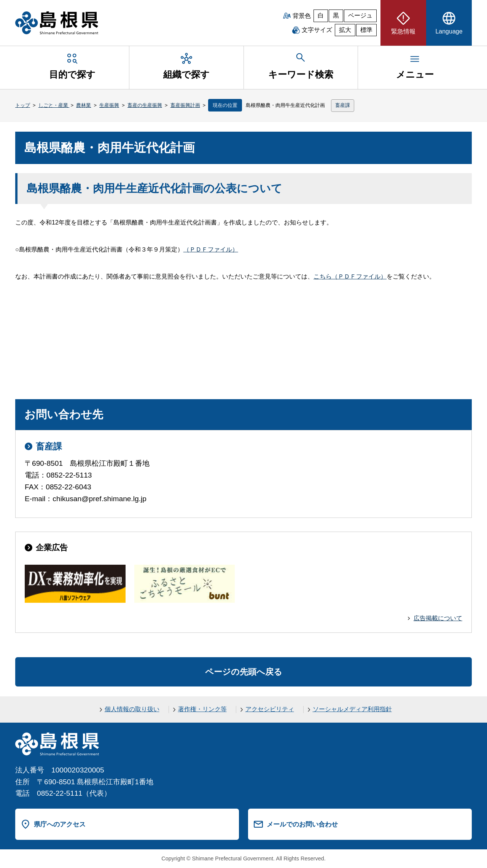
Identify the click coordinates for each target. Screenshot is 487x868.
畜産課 (343, 105)
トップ (23, 105)
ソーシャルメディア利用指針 (352, 709)
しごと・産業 (54, 105)
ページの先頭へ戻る (244, 672)
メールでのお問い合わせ (302, 824)
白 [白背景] (321, 15)
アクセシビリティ (270, 709)
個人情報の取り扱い (132, 709)
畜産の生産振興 (145, 105)
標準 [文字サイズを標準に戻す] (366, 30)
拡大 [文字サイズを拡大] (345, 30)
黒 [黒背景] (336, 15)
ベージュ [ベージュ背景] (360, 15)
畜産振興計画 (185, 105)
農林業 (84, 105)
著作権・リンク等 (202, 709)
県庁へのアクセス (60, 824)
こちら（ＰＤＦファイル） (350, 276)
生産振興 (109, 105)
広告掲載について (438, 618)
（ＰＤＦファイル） (211, 249)
